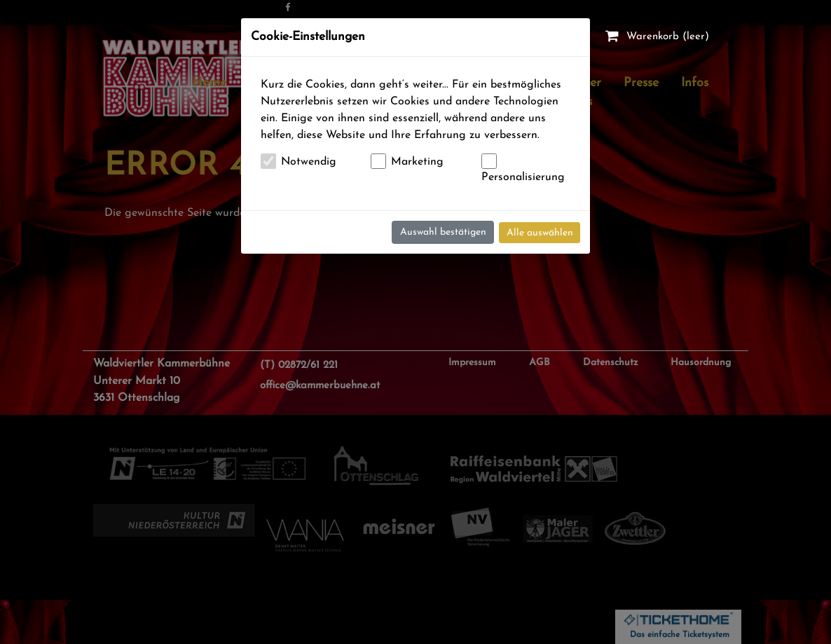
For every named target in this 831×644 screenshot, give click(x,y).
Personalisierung (523, 177)
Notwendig (309, 162)
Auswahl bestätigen (443, 232)
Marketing (417, 162)
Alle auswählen (540, 233)
